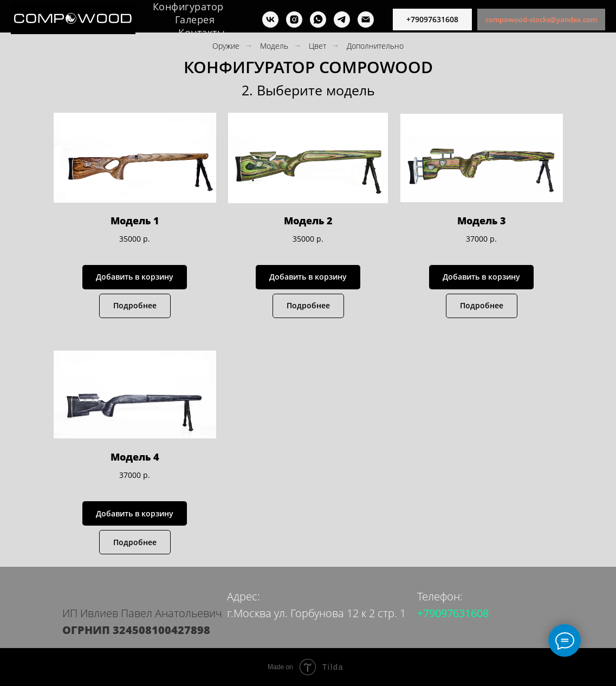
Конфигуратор (188, 7)
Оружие (226, 46)
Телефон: (440, 596)
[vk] (270, 20)
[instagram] (294, 20)
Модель (274, 46)
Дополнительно (375, 46)
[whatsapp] (318, 20)
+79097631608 (453, 613)
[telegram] (342, 20)
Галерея (195, 20)
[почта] (366, 20)
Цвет (317, 46)
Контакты (202, 33)
